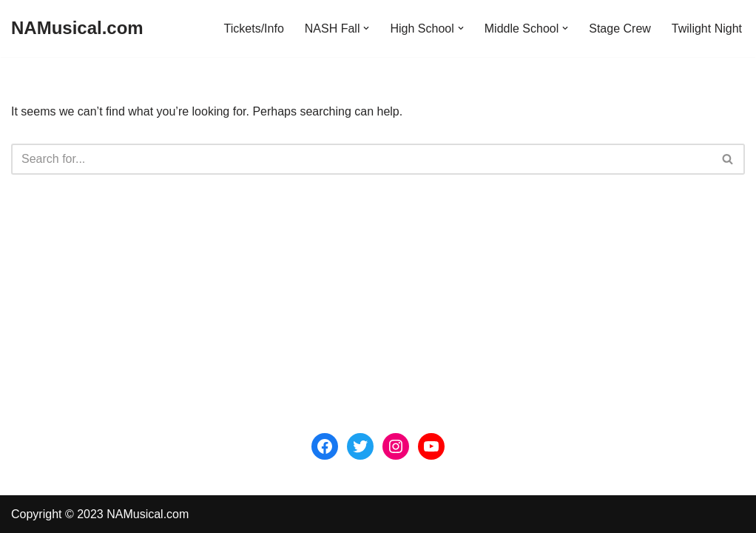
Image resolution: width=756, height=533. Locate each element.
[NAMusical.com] (77, 29)
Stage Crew (620, 29)
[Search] (361, 159)
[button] (366, 28)
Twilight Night (707, 29)
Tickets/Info (254, 29)
